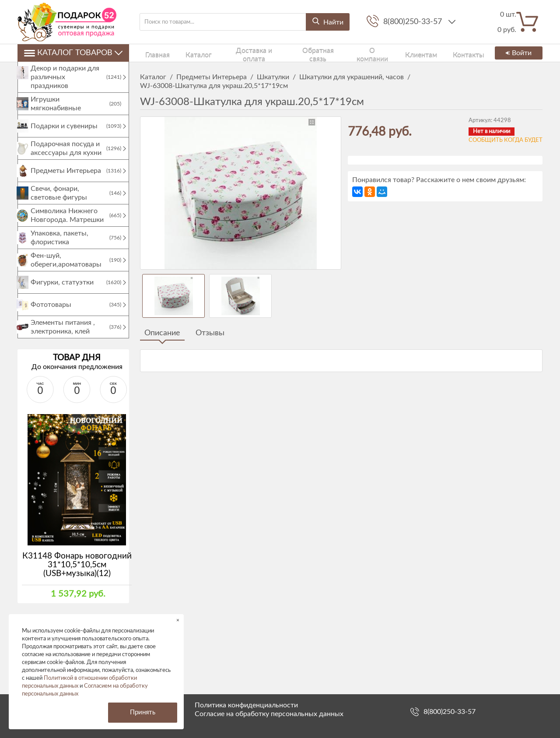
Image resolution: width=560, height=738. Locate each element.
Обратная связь (299, 53)
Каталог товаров (73, 53)
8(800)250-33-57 (414, 22)
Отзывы (210, 333)
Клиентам (396, 53)
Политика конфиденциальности (246, 705)
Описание (162, 333)
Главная (151, 53)
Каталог (185, 53)
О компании (352, 53)
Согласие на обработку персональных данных (269, 714)
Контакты (437, 53)
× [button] (178, 620)
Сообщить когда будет (506, 140)
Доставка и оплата (237, 53)
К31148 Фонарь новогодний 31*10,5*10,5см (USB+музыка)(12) (77, 574)
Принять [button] (143, 712)
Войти (517, 53)
